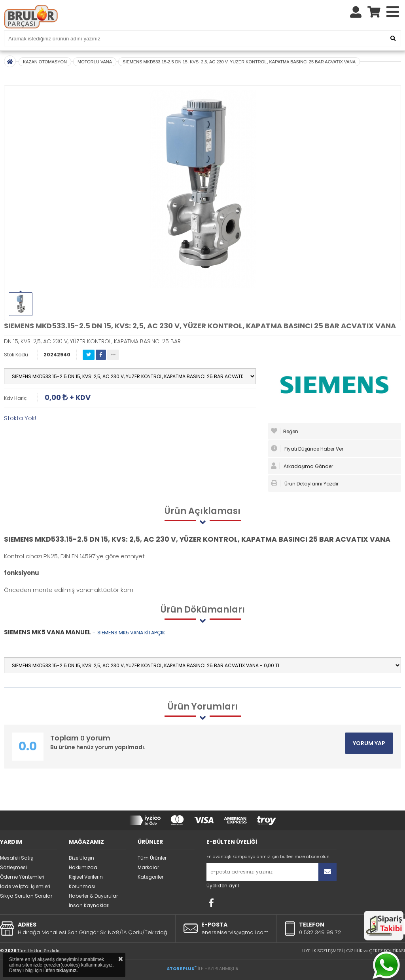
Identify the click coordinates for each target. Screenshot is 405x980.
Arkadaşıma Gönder (302, 466)
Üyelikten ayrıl (223, 886)
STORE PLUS (182, 969)
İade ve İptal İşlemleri (25, 886)
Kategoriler (150, 877)
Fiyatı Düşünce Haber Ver (307, 449)
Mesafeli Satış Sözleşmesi (16, 863)
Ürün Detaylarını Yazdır (305, 483)
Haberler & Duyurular (93, 896)
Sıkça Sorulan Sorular (26, 896)
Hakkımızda (83, 867)
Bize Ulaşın (81, 858)
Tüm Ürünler (152, 858)
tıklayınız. (67, 970)
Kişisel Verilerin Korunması (86, 882)
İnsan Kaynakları (89, 905)
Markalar (148, 867)
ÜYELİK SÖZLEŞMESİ (323, 951)
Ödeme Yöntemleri (22, 877)
